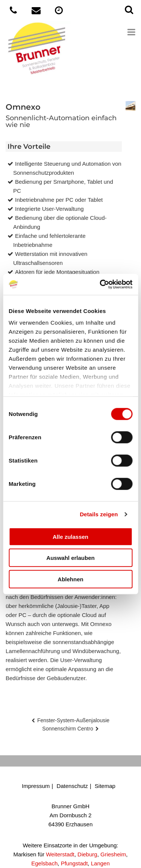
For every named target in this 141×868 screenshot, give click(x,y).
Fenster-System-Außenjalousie (73, 720)
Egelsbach (44, 863)
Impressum (36, 786)
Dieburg (87, 854)
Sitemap (105, 786)
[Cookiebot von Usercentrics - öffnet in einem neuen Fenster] (100, 284)
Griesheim (113, 854)
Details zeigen (99, 514)
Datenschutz (72, 786)
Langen (100, 863)
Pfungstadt (74, 863)
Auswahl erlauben (70, 558)
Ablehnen (70, 579)
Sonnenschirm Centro (67, 729)
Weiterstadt (60, 854)
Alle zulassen (70, 536)
